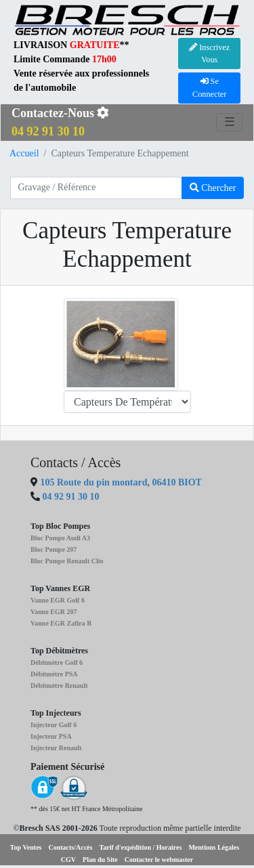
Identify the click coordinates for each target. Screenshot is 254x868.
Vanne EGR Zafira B (61, 623)
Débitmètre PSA (54, 674)
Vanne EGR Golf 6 (58, 600)
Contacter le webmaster (159, 860)
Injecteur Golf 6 (54, 725)
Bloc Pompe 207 (54, 549)
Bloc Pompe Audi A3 (60, 538)
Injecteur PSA (51, 736)
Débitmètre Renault (59, 686)
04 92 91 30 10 (71, 497)
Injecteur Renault (56, 748)
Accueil (24, 153)
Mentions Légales (214, 847)
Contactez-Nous (60, 122)
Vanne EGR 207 (54, 612)
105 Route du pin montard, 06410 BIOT (120, 482)
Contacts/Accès (70, 847)
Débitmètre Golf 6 (57, 663)
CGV (68, 860)
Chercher (213, 188)
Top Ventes (26, 847)
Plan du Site (100, 860)
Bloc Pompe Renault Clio (67, 561)
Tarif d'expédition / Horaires (140, 847)
